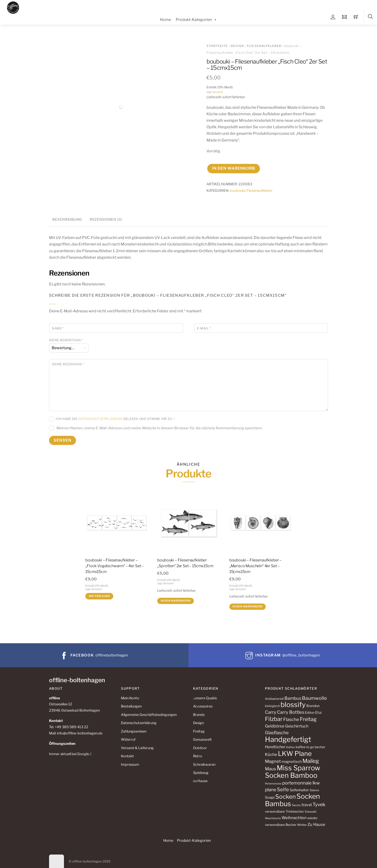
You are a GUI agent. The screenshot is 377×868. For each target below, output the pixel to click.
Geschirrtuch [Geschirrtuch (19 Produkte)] (297, 726)
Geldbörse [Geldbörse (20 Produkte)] (275, 726)
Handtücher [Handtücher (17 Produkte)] (275, 747)
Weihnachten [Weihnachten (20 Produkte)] (294, 818)
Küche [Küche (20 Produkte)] (271, 754)
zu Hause (200, 781)
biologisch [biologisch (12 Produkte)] (272, 706)
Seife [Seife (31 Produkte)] (283, 790)
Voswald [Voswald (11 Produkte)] (310, 812)
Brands (199, 715)
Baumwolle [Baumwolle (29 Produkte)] (314, 698)
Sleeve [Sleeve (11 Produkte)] (314, 790)
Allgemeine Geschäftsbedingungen (149, 715)
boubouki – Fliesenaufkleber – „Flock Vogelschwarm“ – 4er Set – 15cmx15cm (115, 566)
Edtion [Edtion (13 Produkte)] (310, 713)
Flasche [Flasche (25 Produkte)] (291, 719)
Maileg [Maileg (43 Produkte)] (311, 761)
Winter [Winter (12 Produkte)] (302, 825)
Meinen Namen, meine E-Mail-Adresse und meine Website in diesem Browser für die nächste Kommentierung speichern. (160, 428)
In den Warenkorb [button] (176, 601)
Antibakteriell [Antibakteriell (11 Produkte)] (274, 699)
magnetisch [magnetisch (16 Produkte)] (292, 762)
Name (58, 328)
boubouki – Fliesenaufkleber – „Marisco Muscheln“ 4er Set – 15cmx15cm (255, 566)
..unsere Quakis (205, 698)
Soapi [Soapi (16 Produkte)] (270, 797)
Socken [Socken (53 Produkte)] (286, 797)
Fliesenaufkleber (264, 46)
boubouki (237, 191)
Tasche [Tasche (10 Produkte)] (296, 805)
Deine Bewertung (66, 340)
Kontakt (127, 756)
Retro (198, 756)
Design (237, 46)
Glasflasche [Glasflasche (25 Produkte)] (277, 733)
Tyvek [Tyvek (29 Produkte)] (319, 804)
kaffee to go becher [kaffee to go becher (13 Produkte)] (311, 747)
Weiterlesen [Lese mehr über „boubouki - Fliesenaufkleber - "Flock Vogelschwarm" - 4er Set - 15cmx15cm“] (99, 596)
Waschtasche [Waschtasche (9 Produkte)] (273, 818)
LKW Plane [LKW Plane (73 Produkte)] (295, 754)
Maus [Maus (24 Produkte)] (270, 769)
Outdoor (200, 748)
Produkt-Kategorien (196, 20)
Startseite (217, 46)
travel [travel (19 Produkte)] (307, 805)
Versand (218, 92)
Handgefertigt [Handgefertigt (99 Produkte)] (288, 739)
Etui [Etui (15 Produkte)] (318, 713)
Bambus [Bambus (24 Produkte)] (293, 698)
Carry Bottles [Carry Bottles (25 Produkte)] (291, 712)
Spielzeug (201, 773)
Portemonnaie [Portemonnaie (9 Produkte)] (273, 784)
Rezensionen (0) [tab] (106, 219)
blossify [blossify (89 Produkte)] (293, 705)
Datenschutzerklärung (100, 419)
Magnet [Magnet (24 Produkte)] (273, 761)
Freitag (199, 731)
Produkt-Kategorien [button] (194, 840)
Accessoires (203, 706)
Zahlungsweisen (134, 731)
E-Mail (204, 328)
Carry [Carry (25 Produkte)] (271, 712)
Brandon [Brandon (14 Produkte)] (313, 706)
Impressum (130, 765)
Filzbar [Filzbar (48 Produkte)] (274, 719)
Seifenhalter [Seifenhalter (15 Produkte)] (299, 790)
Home (165, 20)
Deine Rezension (68, 364)
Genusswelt (202, 739)
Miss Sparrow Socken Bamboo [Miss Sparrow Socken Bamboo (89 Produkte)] (293, 772)
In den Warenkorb (234, 168)
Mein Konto (130, 698)
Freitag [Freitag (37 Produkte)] (308, 719)
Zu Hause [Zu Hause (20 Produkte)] (316, 824)
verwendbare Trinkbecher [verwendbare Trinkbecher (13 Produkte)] (284, 811)
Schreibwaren (204, 765)
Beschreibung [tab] (67, 219)
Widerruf (128, 739)
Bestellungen (131, 706)
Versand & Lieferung (137, 748)
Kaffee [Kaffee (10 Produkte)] (291, 747)
